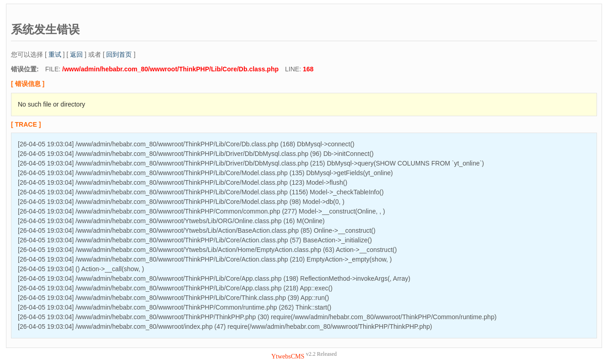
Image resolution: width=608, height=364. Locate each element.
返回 (76, 54)
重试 (55, 54)
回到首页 (119, 54)
